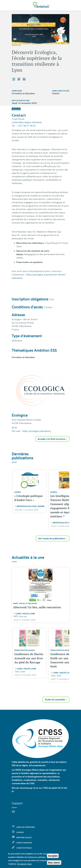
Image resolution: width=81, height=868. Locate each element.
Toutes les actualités (56, 700)
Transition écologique (24, 650)
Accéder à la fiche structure (52, 439)
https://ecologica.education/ (37, 431)
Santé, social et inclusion (25, 603)
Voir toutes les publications (53, 538)
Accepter (53, 858)
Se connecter (21, 853)
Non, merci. (54, 864)
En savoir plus (24, 865)
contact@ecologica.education (27, 122)
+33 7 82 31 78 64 (26, 126)
